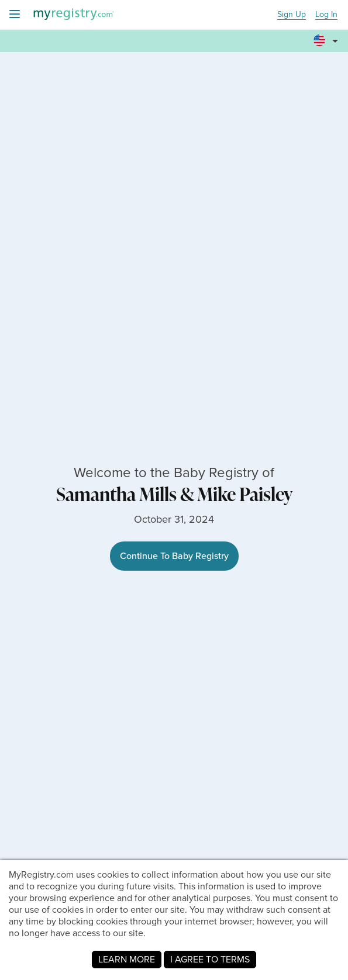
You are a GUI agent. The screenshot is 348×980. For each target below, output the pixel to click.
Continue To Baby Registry (174, 556)
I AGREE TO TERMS (210, 959)
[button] (328, 36)
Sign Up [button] (292, 15)
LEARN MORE (127, 959)
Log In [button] (326, 15)
